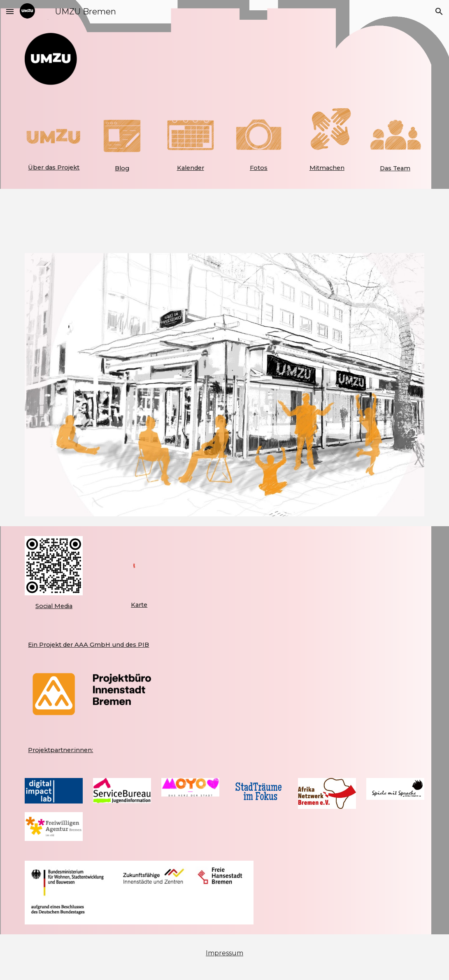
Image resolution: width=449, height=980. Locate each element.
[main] (54, 167)
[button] (10, 11)
